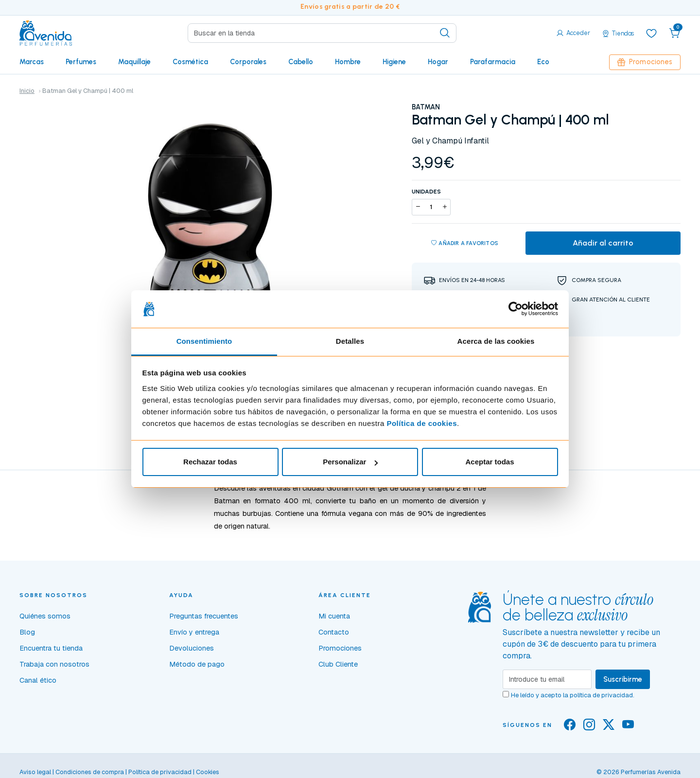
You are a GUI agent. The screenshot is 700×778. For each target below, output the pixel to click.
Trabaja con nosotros (54, 664)
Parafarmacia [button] (493, 62)
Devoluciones (192, 648)
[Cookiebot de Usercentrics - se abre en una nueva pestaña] (516, 309)
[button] (675, 33)
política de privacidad (601, 695)
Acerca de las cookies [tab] (496, 341)
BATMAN (426, 107)
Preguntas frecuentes (204, 616)
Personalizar (350, 462)
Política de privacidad (160, 772)
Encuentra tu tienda (51, 648)
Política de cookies (422, 423)
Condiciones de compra (90, 772)
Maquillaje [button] (134, 62)
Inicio (27, 91)
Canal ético (38, 680)
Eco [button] (543, 62)
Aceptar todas (490, 462)
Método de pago (197, 664)
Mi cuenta (334, 616)
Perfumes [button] (81, 62)
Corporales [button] (248, 62)
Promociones (645, 62)
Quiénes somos (45, 616)
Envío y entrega (194, 632)
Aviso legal (35, 772)
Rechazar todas (210, 462)
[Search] (322, 33)
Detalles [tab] (350, 341)
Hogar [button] (438, 62)
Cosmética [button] (190, 62)
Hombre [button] (348, 62)
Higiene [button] (394, 62)
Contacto (334, 632)
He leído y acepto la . (573, 695)
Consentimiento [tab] (204, 341)
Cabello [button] (301, 62)
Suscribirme (623, 679)
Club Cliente (338, 664)
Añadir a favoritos (465, 243)
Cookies (208, 772)
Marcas (32, 62)
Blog (27, 632)
